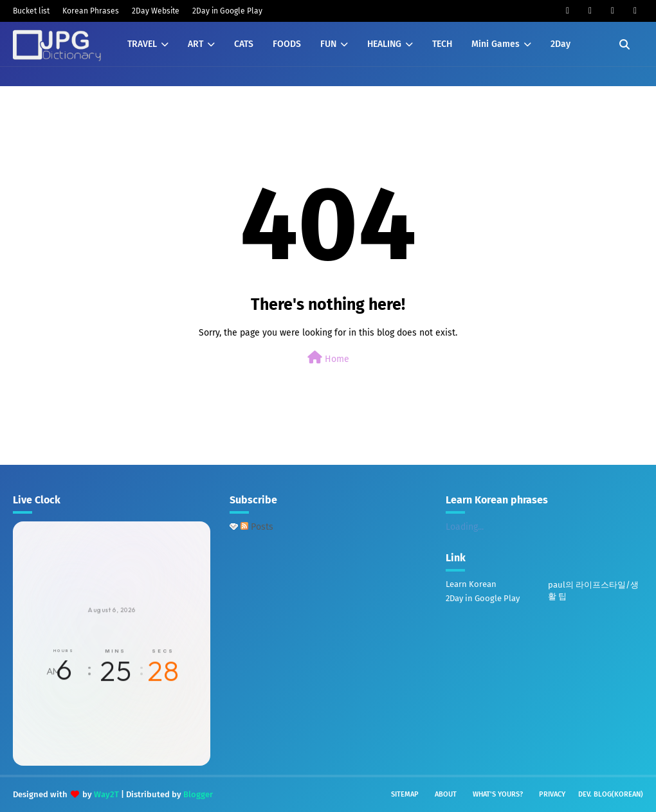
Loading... (465, 527)
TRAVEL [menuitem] (142, 44)
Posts (257, 527)
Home (328, 358)
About (446, 794)
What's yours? (498, 794)
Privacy (552, 794)
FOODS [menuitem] (287, 44)
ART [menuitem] (196, 44)
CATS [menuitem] (244, 44)
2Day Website (156, 11)
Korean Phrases (91, 11)
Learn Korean (471, 584)
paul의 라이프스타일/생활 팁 (593, 591)
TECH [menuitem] (442, 44)
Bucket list (31, 11)
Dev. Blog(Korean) (611, 794)
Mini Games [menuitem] (496, 44)
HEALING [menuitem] (384, 44)
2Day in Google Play (227, 11)
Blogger (198, 794)
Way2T (106, 794)
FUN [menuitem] (328, 44)
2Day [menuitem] (560, 44)
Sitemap (405, 794)
